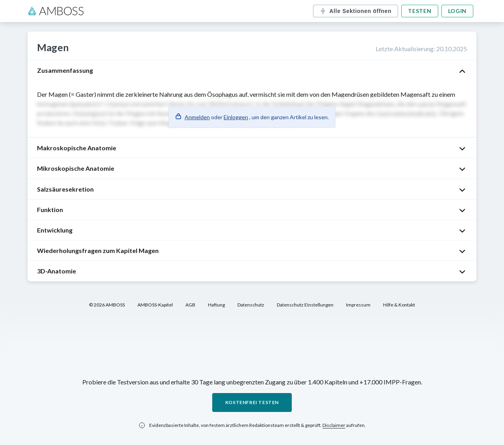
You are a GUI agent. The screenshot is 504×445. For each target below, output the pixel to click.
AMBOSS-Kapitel (155, 305)
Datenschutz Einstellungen (305, 305)
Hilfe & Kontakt (399, 305)
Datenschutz (251, 305)
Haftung (216, 305)
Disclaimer (334, 425)
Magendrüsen (350, 94)
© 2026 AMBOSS (107, 305)
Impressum (358, 305)
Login (458, 11)
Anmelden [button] (197, 117)
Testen (420, 11)
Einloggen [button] (236, 117)
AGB (190, 305)
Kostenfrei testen (252, 402)
